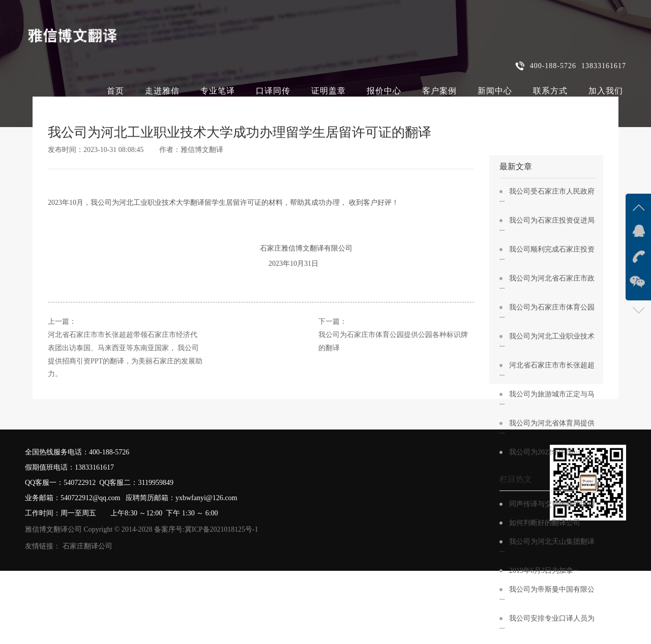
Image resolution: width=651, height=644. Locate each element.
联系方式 (550, 91)
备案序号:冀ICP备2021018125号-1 (206, 529)
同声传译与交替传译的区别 (552, 504)
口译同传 (273, 91)
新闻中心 (495, 91)
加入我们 (606, 91)
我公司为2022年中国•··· (545, 452)
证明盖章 (329, 91)
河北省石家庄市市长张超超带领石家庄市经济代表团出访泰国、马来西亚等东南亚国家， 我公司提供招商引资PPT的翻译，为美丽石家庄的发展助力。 (125, 355)
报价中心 (384, 91)
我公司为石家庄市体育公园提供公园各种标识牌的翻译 (393, 341)
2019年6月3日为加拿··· (544, 571)
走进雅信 (162, 91)
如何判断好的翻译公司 (545, 523)
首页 (115, 91)
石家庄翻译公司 (87, 546)
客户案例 (439, 91)
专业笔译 (218, 91)
